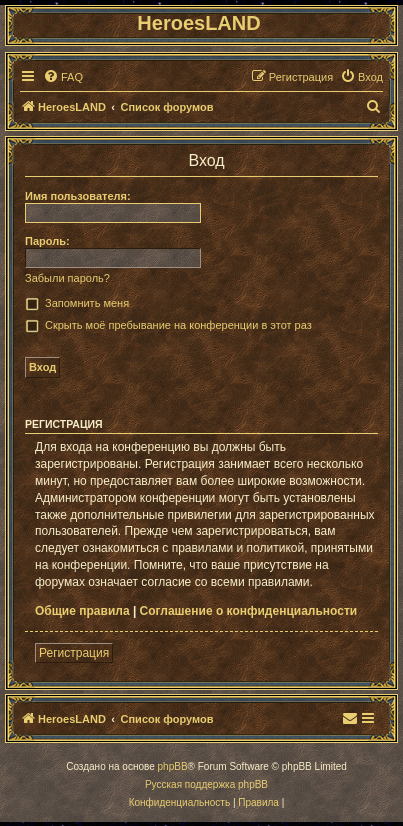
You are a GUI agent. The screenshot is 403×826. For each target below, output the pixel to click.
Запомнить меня (87, 303)
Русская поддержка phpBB (206, 784)
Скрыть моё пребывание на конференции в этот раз (178, 325)
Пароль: (47, 241)
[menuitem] (63, 77)
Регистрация (74, 653)
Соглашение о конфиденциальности (249, 611)
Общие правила (82, 611)
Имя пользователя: (78, 196)
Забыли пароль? (67, 278)
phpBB (173, 766)
